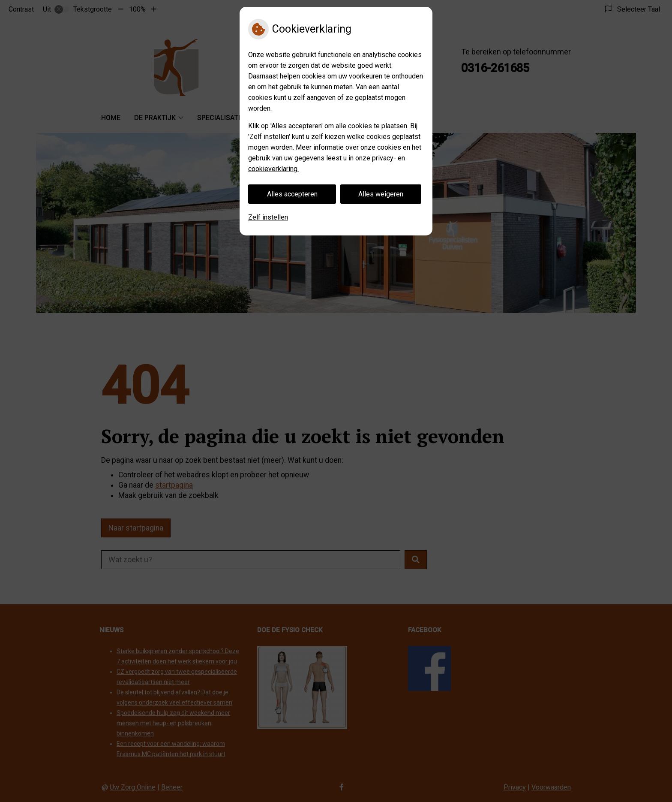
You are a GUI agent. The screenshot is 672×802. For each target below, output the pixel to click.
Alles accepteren (292, 194)
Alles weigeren (381, 194)
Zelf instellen (268, 217)
